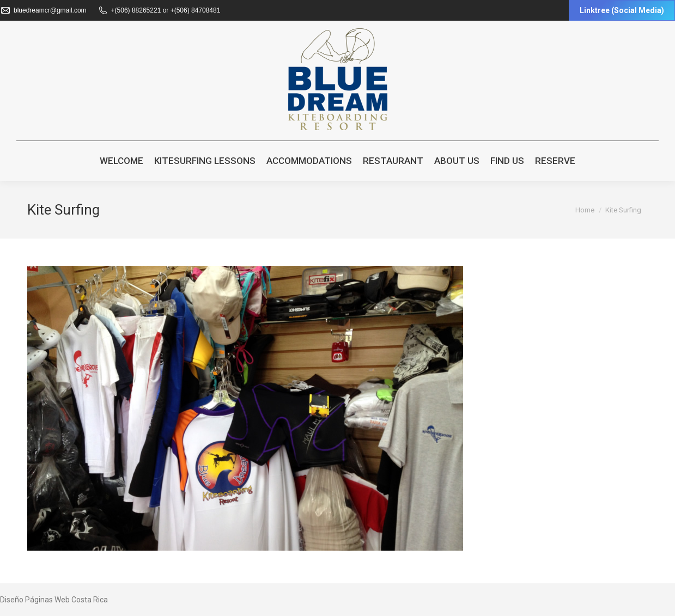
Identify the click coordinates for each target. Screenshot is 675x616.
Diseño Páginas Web (35, 600)
